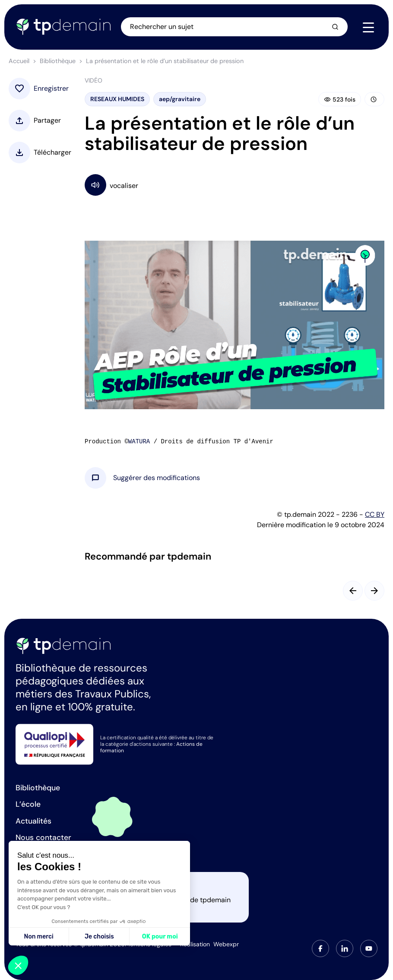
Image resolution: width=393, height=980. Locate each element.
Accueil (19, 61)
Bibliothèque (58, 61)
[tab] (320, 948)
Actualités (33, 821)
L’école (28, 804)
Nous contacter (43, 837)
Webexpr (226, 944)
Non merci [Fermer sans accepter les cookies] (38, 937)
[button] (157, 478)
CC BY (375, 514)
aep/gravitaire (180, 99)
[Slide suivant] (374, 591)
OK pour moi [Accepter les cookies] (160, 937)
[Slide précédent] (353, 591)
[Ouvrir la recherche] (235, 27)
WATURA (139, 442)
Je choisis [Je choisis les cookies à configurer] (99, 937)
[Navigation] (368, 27)
